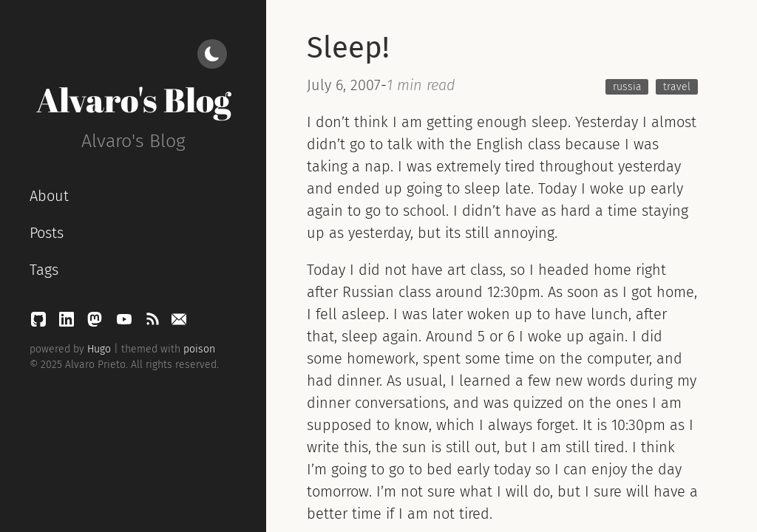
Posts (47, 233)
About (49, 196)
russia (627, 87)
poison (199, 349)
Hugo (99, 349)
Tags (44, 270)
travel (677, 87)
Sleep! (348, 48)
